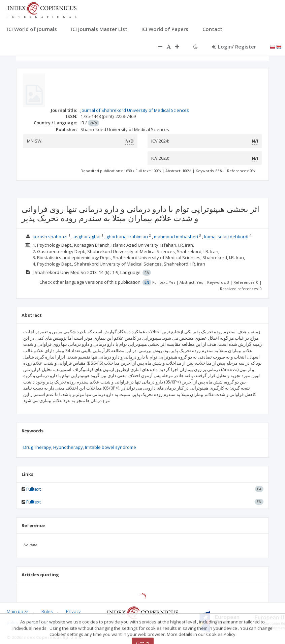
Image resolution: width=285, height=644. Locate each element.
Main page (18, 611)
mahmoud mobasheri (176, 237)
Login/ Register (234, 47)
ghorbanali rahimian (127, 237)
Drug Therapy (37, 447)
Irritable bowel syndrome (110, 447)
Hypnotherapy (68, 447)
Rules (47, 611)
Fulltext (34, 489)
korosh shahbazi (50, 237)
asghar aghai (87, 237)
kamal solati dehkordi (226, 237)
